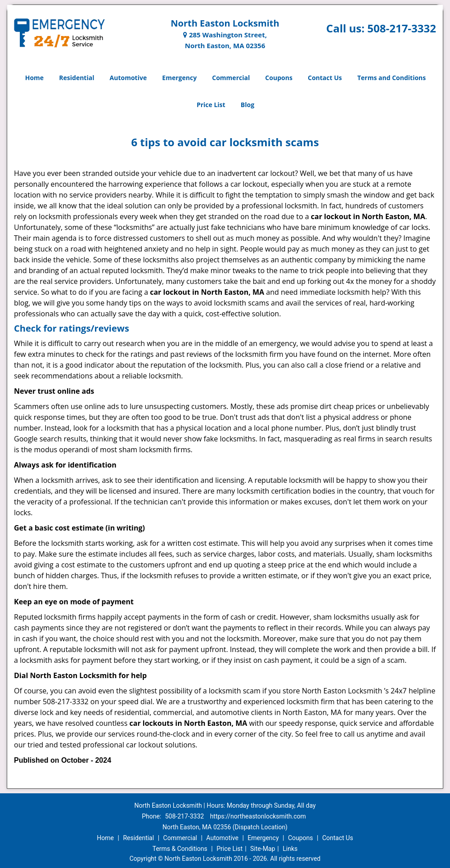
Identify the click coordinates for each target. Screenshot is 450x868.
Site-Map (263, 849)
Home (34, 78)
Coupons (279, 78)
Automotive (128, 78)
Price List (211, 105)
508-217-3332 (402, 28)
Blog (247, 105)
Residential (76, 78)
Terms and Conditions (391, 78)
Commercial (231, 78)
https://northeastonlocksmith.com (258, 816)
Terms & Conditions (180, 849)
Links (290, 849)
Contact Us (325, 78)
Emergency (179, 78)
